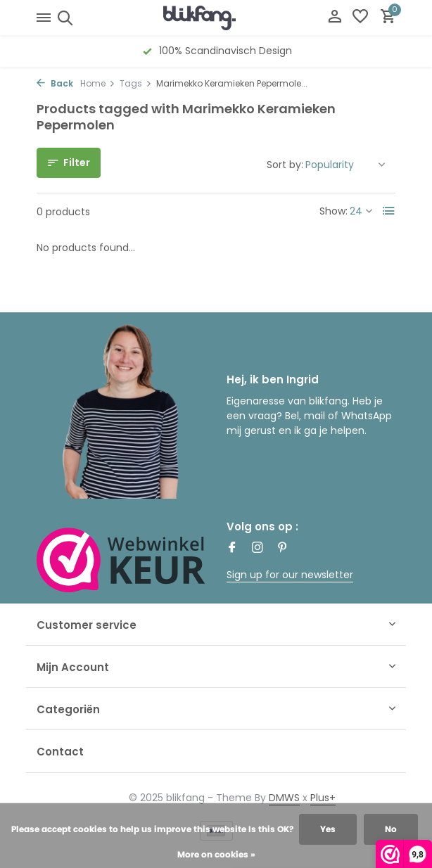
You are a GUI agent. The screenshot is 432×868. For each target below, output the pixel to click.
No (391, 829)
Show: (333, 211)
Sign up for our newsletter (290, 575)
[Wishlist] (360, 18)
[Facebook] (232, 549)
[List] (389, 211)
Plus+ (323, 798)
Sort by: (285, 165)
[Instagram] (258, 549)
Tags (136, 83)
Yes (328, 829)
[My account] (335, 18)
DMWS (284, 798)
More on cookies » (216, 854)
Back (55, 83)
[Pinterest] (283, 549)
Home (98, 83)
